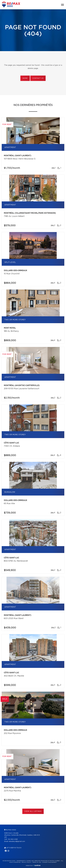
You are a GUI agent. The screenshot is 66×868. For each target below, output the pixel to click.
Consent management (49, 862)
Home (25, 78)
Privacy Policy (26, 862)
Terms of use (37, 862)
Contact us (38, 78)
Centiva (37, 865)
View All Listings (33, 811)
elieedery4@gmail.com (17, 841)
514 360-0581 (13, 839)
